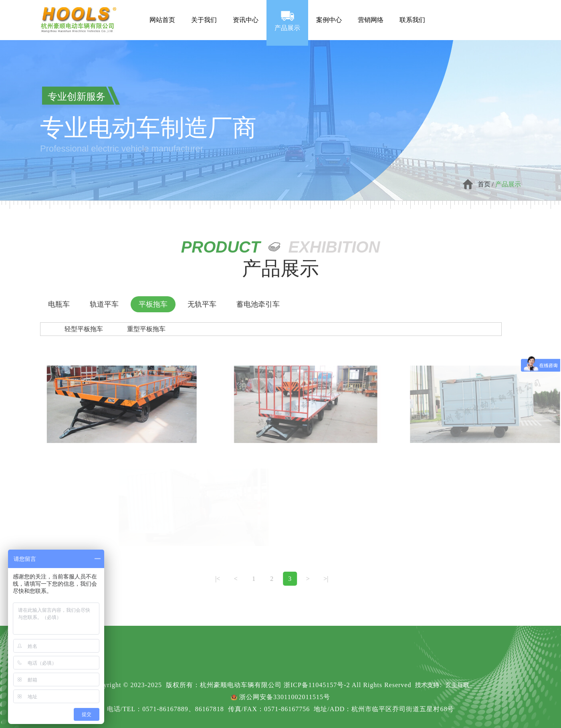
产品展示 (287, 20)
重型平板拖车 (146, 329)
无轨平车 (202, 304)
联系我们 (412, 13)
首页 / (486, 184)
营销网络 (371, 13)
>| (303, 579)
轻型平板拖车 (84, 329)
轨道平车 (104, 304)
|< (195, 579)
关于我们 (204, 13)
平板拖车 (153, 304)
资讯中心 (246, 13)
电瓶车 (59, 304)
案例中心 (329, 13)
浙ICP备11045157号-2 (317, 685)
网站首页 (162, 13)
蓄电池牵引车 (258, 304)
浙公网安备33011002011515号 (285, 697)
